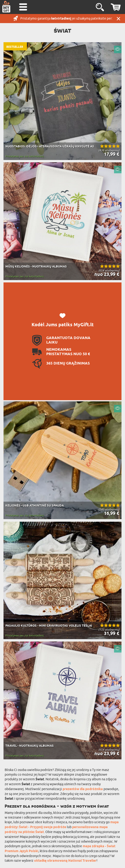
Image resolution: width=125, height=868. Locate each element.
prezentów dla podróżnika (83, 789)
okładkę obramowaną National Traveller (65, 861)
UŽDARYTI (118, 19)
